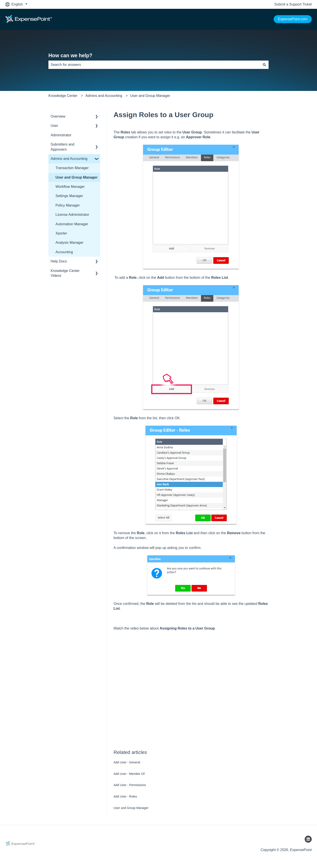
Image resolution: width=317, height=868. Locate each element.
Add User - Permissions (130, 785)
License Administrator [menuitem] (72, 215)
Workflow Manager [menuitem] (70, 187)
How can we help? (70, 55)
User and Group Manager (150, 96)
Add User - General (127, 762)
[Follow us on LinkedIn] (308, 839)
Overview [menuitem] (58, 116)
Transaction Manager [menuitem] (72, 168)
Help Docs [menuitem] (59, 261)
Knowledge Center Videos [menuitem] (65, 273)
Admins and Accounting (104, 96)
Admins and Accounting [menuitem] (69, 159)
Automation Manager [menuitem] (72, 224)
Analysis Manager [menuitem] (69, 243)
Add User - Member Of (129, 774)
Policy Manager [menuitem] (68, 205)
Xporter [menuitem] (61, 233)
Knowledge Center (63, 96)
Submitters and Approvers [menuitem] (63, 147)
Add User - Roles (125, 796)
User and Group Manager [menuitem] (76, 177)
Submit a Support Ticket (293, 4)
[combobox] (154, 65)
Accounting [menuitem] (64, 252)
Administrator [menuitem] (61, 135)
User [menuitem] (54, 126)
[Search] (264, 65)
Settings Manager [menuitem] (69, 196)
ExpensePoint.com (293, 19)
